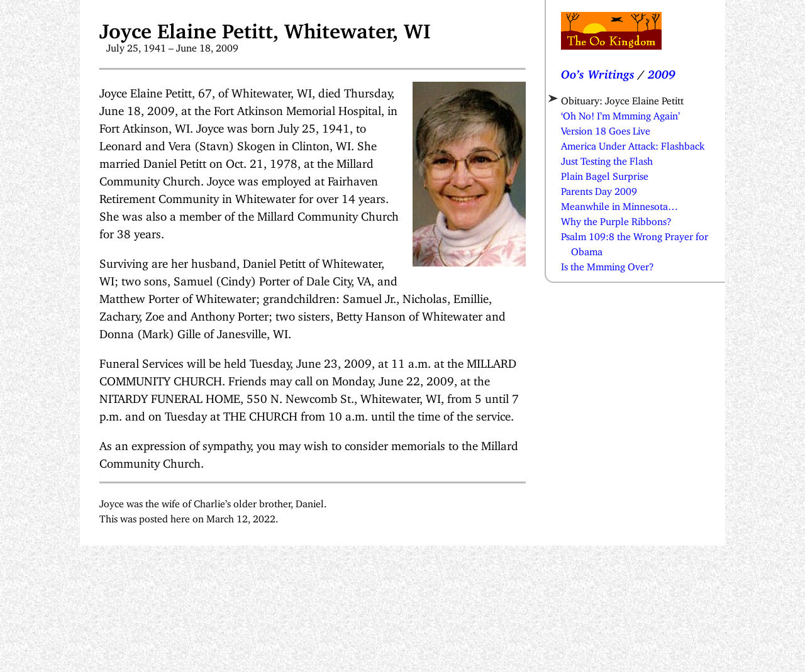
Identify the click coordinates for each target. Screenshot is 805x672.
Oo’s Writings (598, 71)
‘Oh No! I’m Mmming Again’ (620, 113)
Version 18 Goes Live (606, 128)
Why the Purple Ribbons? (616, 219)
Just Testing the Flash (607, 158)
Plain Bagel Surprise (605, 174)
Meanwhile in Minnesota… (619, 204)
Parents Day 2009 (599, 189)
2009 (662, 71)
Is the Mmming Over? (608, 264)
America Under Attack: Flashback (633, 143)
